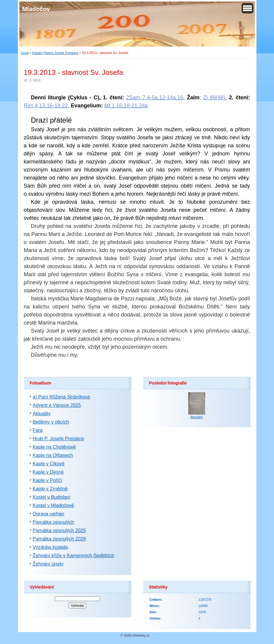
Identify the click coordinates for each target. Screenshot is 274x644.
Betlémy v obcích (51, 422)
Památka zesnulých (54, 522)
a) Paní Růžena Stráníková (61, 397)
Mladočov (36, 9)
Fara (38, 430)
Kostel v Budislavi (51, 497)
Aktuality (42, 414)
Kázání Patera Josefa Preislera (55, 53)
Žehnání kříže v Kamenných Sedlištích (73, 556)
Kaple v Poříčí (48, 480)
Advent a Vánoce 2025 (57, 405)
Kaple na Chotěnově (54, 447)
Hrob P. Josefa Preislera (58, 439)
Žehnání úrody (48, 564)
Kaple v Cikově (49, 464)
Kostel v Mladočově (54, 505)
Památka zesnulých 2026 (59, 539)
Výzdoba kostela (50, 547)
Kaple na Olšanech (53, 455)
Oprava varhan (49, 514)
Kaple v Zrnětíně (50, 489)
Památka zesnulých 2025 (59, 531)
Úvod (25, 53)
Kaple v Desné (48, 472)
